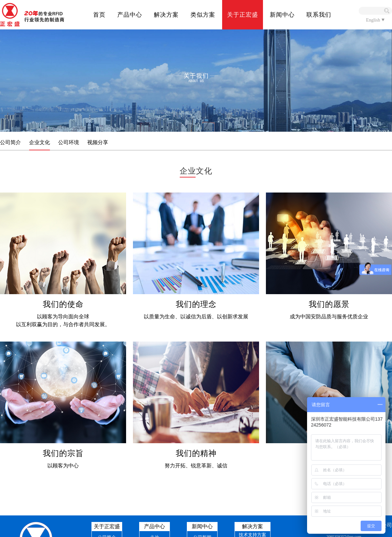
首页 (99, 15)
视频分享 (98, 142)
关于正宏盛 (243, 15)
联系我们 (319, 15)
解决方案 (166, 15)
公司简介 (10, 142)
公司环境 (69, 142)
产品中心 (130, 15)
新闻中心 (282, 15)
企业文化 (40, 142)
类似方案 (203, 15)
